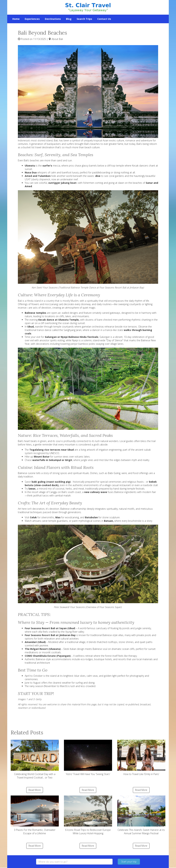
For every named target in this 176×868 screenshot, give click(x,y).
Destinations (53, 19)
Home (16, 19)
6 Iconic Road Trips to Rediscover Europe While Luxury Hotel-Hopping (88, 815)
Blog (69, 19)
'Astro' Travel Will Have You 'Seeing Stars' (88, 758)
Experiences (32, 19)
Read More (35, 790)
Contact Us (104, 19)
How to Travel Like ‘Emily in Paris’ (141, 758)
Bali (61, 39)
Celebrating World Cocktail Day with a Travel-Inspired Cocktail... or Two (35, 759)
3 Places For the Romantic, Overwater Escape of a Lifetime (35, 815)
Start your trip (129, 862)
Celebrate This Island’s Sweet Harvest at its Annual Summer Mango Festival (141, 815)
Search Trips (84, 19)
